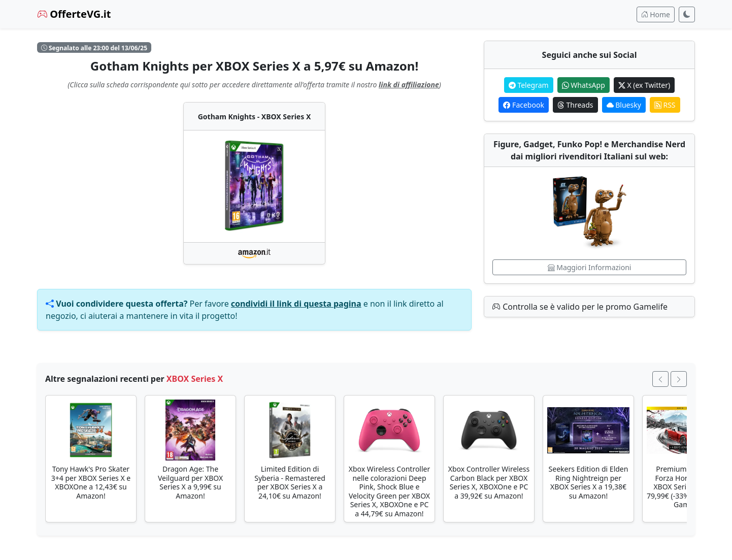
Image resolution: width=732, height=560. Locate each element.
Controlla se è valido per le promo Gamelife (580, 307)
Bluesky (624, 105)
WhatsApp (584, 85)
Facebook (523, 105)
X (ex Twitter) (644, 85)
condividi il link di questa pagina (296, 304)
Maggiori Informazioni (590, 267)
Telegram (529, 85)
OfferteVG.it (74, 14)
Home (656, 14)
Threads (575, 105)
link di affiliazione (409, 85)
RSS (665, 105)
